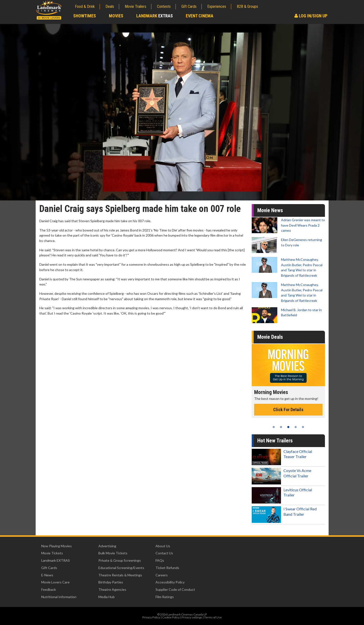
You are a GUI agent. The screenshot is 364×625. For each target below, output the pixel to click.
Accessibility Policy (170, 582)
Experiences (217, 6)
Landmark (155, 16)
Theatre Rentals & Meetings (120, 575)
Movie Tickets (52, 553)
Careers (162, 575)
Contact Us (164, 553)
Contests (164, 6)
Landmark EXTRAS (56, 560)
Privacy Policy (151, 617)
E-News (47, 575)
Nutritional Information (59, 597)
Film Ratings (165, 597)
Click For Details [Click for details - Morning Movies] (288, 410)
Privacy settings (192, 617)
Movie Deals (270, 337)
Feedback (49, 589)
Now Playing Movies (57, 546)
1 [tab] (274, 427)
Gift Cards (189, 6)
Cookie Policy (171, 617)
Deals (110, 6)
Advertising (107, 546)
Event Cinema (200, 16)
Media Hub (107, 597)
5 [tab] (303, 427)
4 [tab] (296, 427)
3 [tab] (288, 427)
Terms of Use (213, 617)
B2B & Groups (247, 6)
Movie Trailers (135, 6)
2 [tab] (281, 427)
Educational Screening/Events (121, 568)
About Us (163, 546)
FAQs (160, 560)
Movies (116, 16)
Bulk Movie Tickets (113, 553)
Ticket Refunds (167, 568)
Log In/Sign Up (311, 16)
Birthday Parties (111, 582)
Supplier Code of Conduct (175, 589)
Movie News (270, 210)
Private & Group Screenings (120, 560)
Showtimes (85, 16)
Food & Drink (85, 6)
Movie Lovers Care (55, 582)
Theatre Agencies (112, 589)
